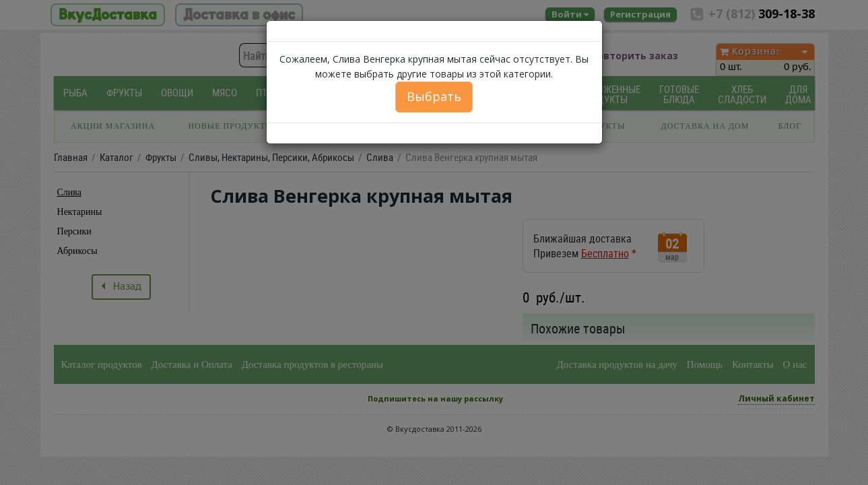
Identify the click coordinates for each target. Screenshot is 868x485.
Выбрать (434, 96)
